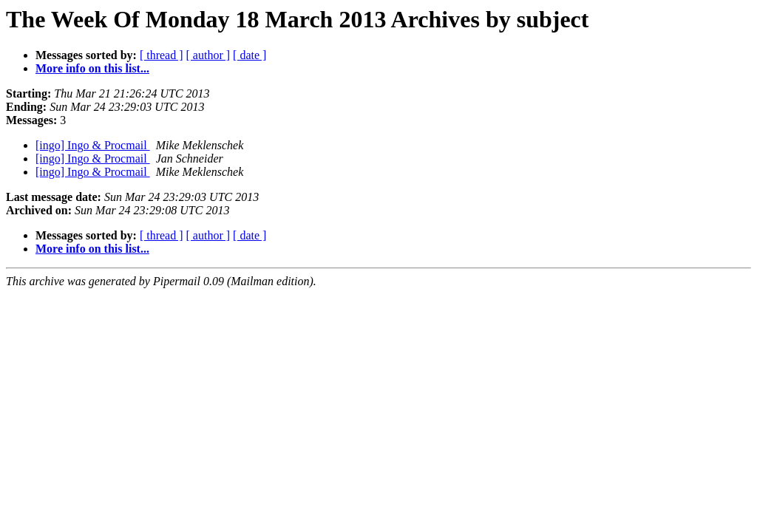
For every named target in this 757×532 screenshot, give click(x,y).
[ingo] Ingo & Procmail (93, 145)
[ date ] (249, 55)
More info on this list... (92, 68)
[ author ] (208, 55)
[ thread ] (162, 55)
